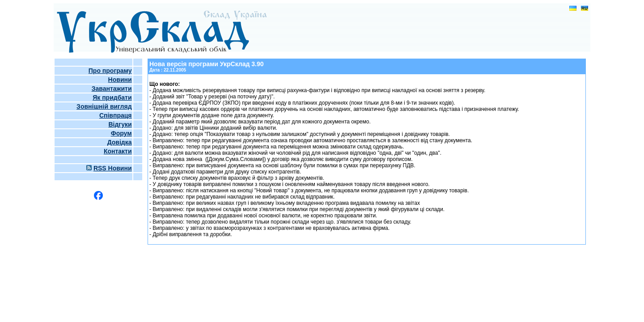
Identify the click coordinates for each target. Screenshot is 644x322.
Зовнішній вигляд (104, 106)
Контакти (118, 151)
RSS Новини (113, 168)
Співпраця (116, 115)
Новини (120, 80)
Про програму (110, 71)
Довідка (120, 142)
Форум (121, 133)
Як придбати (112, 97)
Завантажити (112, 89)
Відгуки (120, 124)
